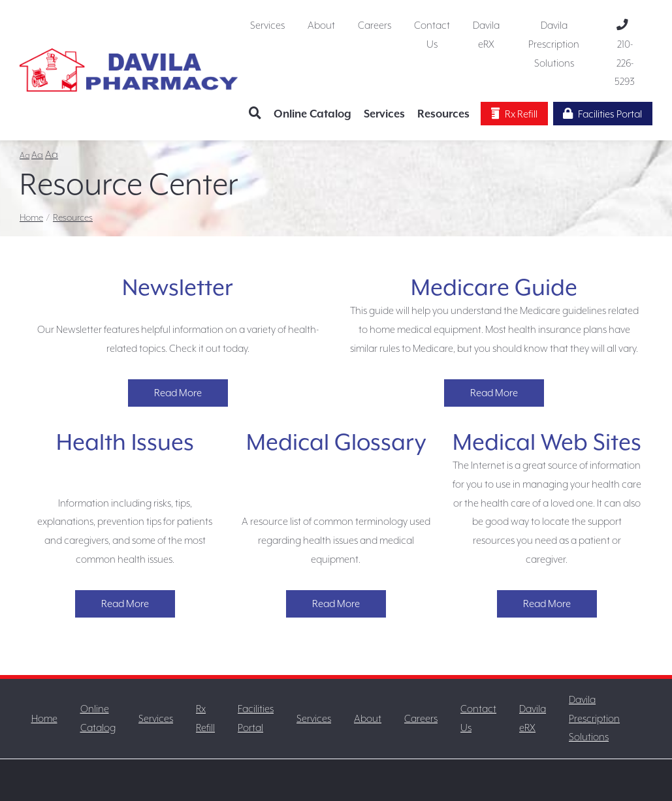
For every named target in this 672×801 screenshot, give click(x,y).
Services (267, 25)
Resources (443, 114)
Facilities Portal (602, 114)
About (321, 25)
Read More (178, 393)
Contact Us (432, 35)
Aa (24, 155)
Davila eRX (486, 35)
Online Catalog (312, 114)
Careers (375, 25)
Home (31, 217)
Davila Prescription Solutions (554, 44)
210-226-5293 (625, 54)
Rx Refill (514, 114)
